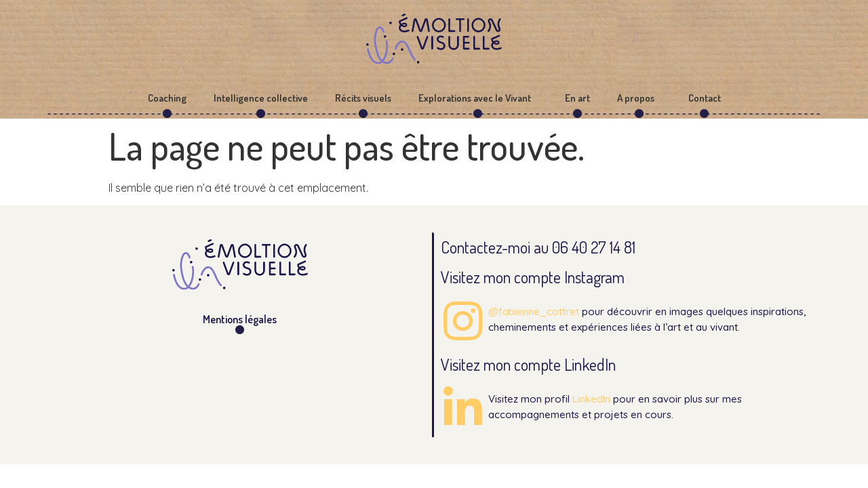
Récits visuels (363, 98)
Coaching (167, 98)
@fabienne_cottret (534, 311)
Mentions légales (240, 319)
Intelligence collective (261, 98)
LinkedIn (591, 399)
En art (577, 98)
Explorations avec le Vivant (478, 98)
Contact (705, 98)
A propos (639, 98)
